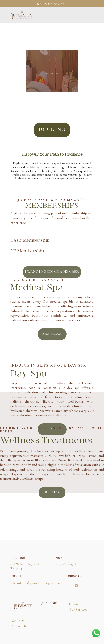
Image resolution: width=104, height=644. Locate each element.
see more (52, 334)
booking (52, 130)
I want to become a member (52, 272)
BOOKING (52, 492)
